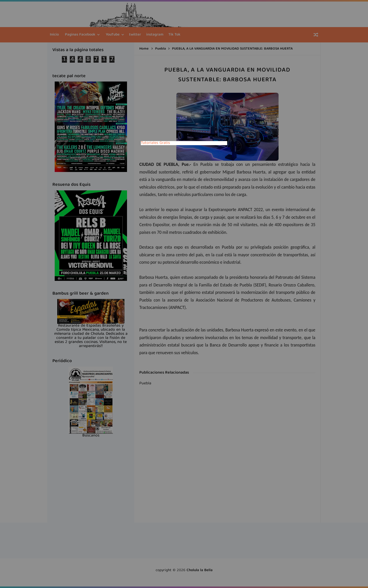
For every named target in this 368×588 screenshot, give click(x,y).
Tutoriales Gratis (155, 143)
